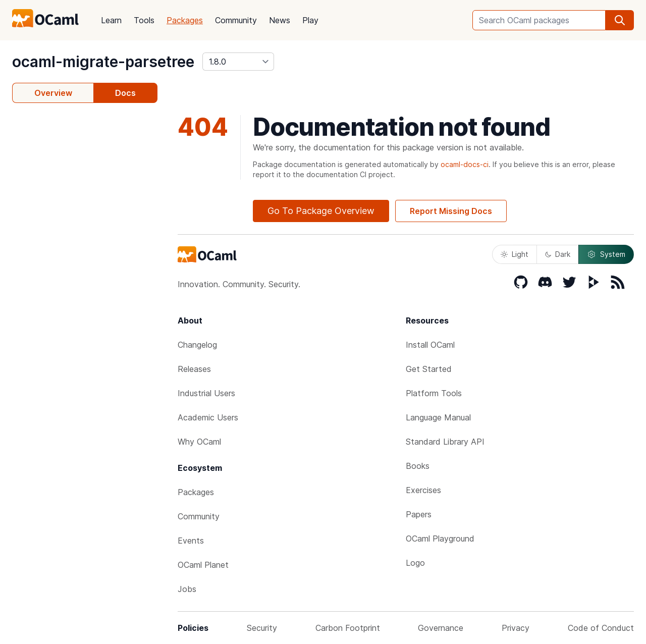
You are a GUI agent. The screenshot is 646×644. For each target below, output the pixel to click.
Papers (419, 514)
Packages (185, 20)
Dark (558, 254)
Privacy (516, 628)
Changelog (197, 345)
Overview (53, 93)
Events (191, 541)
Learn (111, 20)
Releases (194, 369)
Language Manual (438, 417)
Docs (125, 93)
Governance (441, 628)
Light (515, 254)
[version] (238, 62)
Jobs (187, 589)
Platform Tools (434, 393)
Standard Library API (445, 442)
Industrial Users (206, 393)
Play (310, 20)
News (280, 20)
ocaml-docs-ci (465, 164)
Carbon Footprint (348, 628)
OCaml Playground (440, 539)
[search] (620, 20)
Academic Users (208, 417)
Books (418, 466)
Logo (415, 563)
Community (236, 20)
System (606, 254)
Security (262, 628)
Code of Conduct (601, 628)
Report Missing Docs (451, 211)
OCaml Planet (203, 565)
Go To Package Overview (321, 211)
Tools (144, 20)
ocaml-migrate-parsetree (103, 62)
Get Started (429, 369)
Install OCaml (430, 345)
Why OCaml (199, 442)
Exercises (423, 490)
